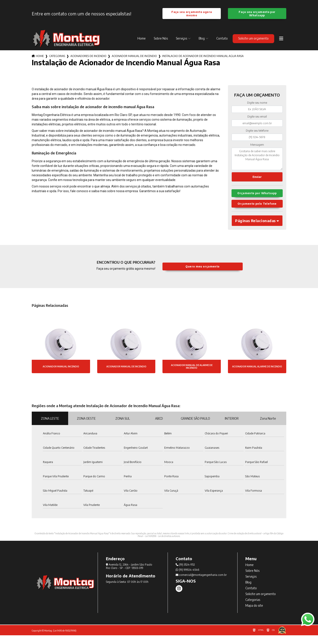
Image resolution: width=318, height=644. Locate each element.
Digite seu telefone (257, 131)
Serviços (181, 39)
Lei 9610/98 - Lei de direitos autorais (162, 545)
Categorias (57, 57)
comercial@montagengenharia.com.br (201, 584)
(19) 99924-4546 (187, 578)
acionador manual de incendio (134, 57)
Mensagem (257, 145)
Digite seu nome (257, 103)
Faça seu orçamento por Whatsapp (257, 14)
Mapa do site (254, 614)
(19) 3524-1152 (185, 573)
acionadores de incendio (88, 57)
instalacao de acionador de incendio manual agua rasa (203, 57)
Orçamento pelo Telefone (257, 211)
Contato (222, 39)
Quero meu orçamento (203, 275)
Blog (202, 39)
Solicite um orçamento (253, 39)
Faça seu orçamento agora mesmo (192, 14)
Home (142, 39)
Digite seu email (257, 117)
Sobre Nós (161, 39)
